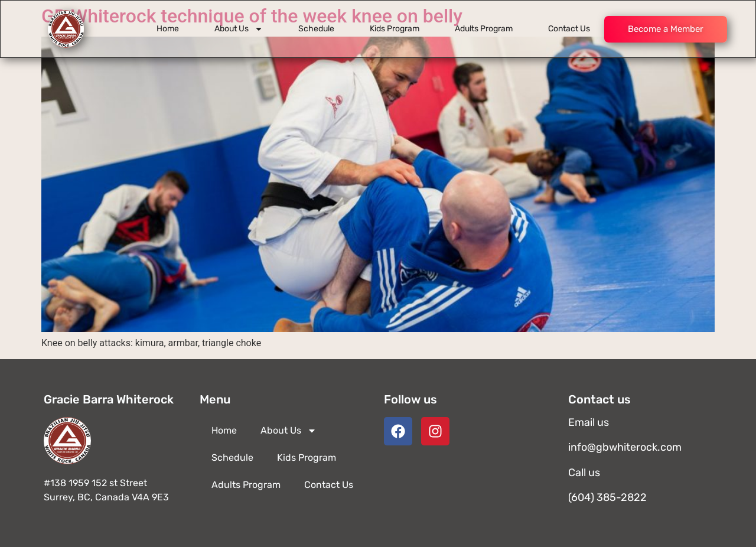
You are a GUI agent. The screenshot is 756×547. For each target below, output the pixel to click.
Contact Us (569, 29)
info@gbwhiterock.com (625, 447)
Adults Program (484, 29)
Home (168, 29)
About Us (239, 29)
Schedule (316, 29)
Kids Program (395, 29)
